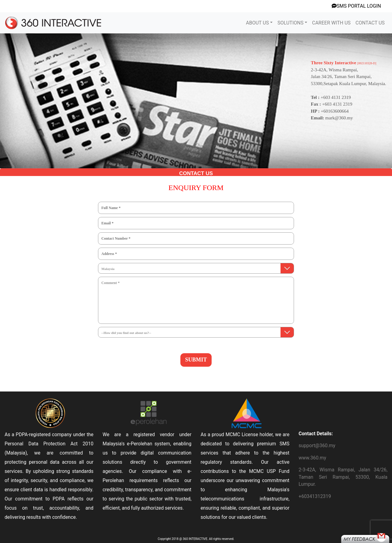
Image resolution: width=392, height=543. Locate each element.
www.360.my (312, 458)
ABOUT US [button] (257, 23)
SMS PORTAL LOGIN (356, 6)
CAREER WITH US (331, 23)
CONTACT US (370, 23)
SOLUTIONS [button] (290, 23)
